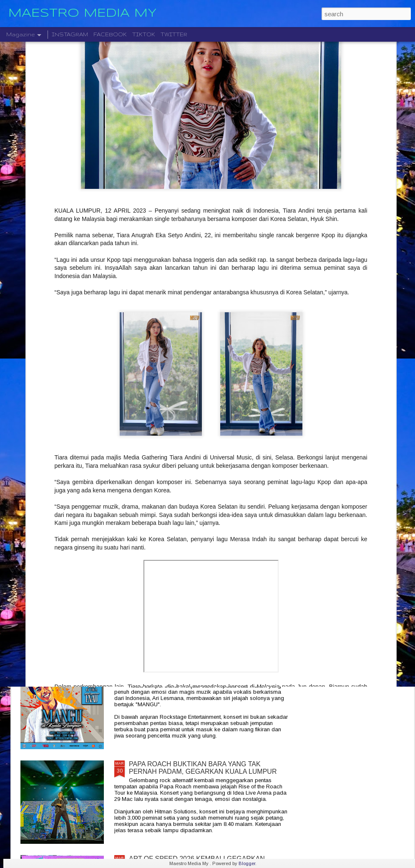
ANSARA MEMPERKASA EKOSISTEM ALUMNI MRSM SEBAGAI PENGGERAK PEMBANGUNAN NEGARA (204, 393)
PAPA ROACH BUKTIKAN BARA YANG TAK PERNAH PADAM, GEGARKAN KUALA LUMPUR (203, 768)
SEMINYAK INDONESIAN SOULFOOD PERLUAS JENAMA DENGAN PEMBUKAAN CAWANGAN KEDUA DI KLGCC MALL (204, 582)
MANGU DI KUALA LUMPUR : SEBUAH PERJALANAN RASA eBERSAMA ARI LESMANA (203, 673)
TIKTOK (144, 34)
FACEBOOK (110, 34)
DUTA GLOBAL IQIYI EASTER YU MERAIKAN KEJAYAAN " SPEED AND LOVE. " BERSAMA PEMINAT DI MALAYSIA (198, 488)
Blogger (247, 863)
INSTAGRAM (70, 34)
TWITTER (174, 34)
